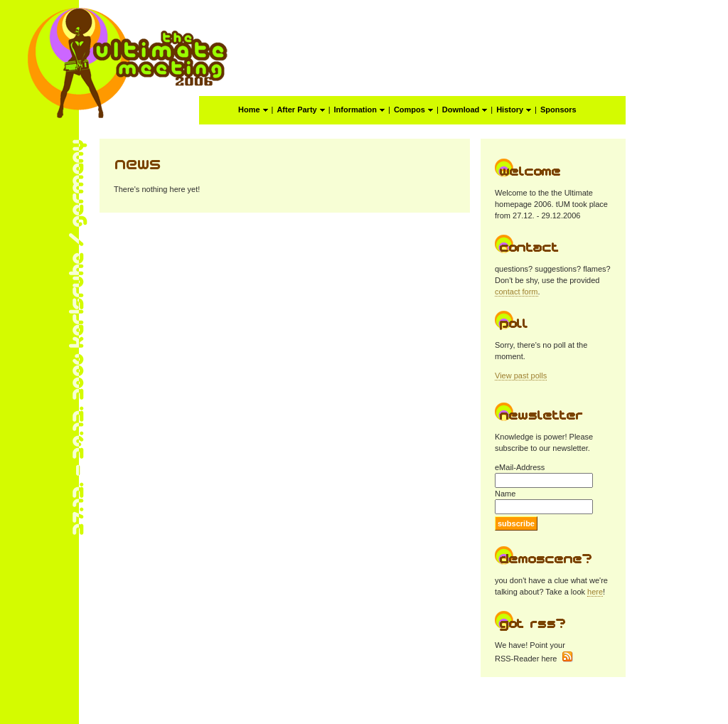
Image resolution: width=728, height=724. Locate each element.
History (514, 110)
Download (465, 110)
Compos (413, 110)
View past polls (521, 376)
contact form (516, 292)
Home (253, 110)
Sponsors (558, 110)
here (595, 592)
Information (360, 110)
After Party (300, 110)
